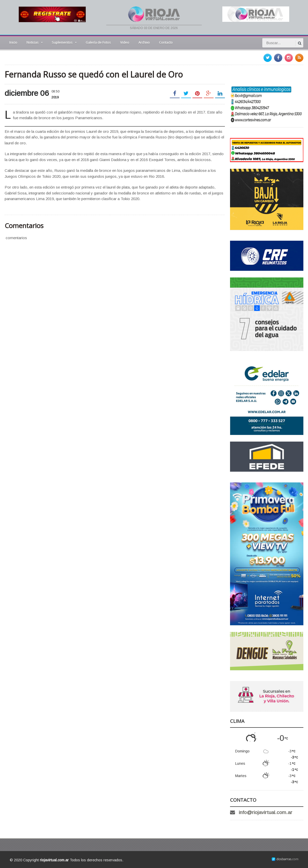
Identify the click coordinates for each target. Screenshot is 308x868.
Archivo (144, 42)
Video (125, 42)
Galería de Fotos (98, 42)
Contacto (166, 42)
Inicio (13, 42)
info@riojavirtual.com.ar (266, 812)
